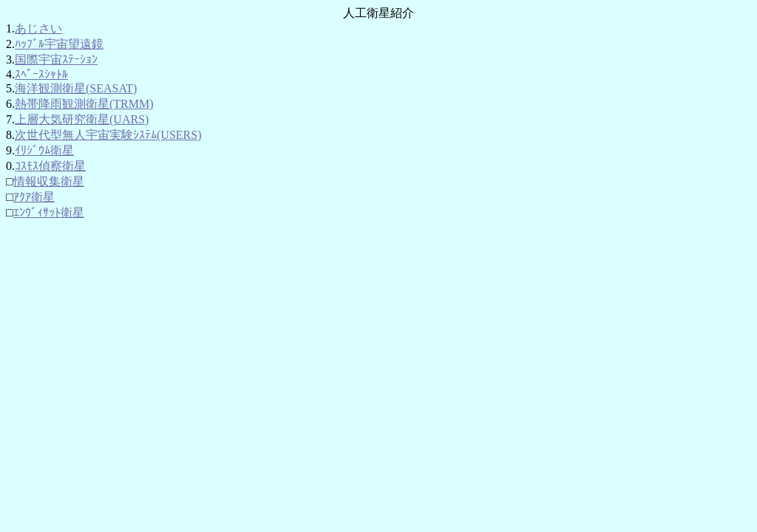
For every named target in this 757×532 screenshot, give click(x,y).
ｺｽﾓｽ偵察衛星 (50, 166)
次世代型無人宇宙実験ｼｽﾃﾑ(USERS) (108, 135)
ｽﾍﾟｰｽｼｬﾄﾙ (41, 74)
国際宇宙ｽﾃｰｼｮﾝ (56, 59)
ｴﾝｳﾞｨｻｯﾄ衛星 (49, 212)
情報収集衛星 (49, 181)
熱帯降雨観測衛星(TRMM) (84, 104)
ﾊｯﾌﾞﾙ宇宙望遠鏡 (59, 44)
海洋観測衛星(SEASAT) (76, 88)
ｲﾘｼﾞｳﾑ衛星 (44, 150)
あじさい (38, 28)
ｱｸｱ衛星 (34, 197)
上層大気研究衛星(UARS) (82, 119)
